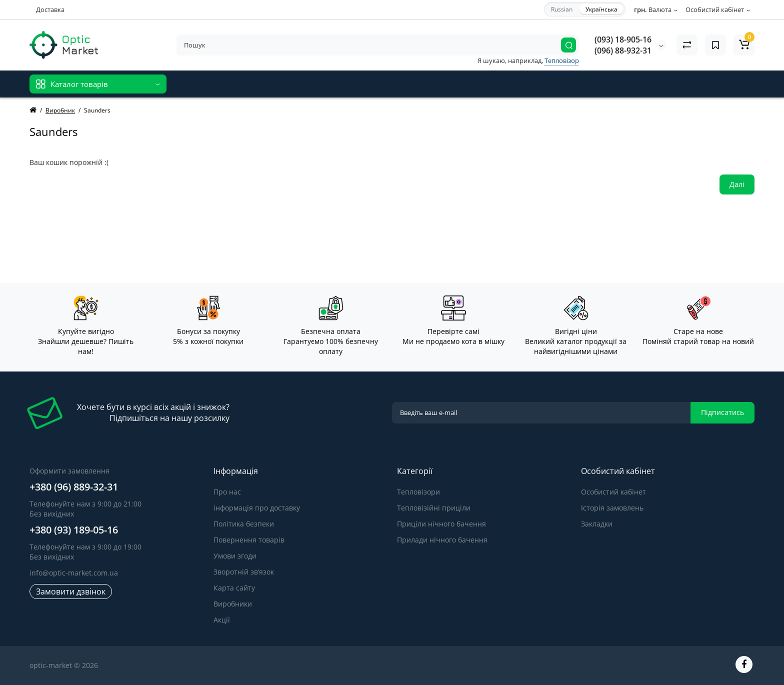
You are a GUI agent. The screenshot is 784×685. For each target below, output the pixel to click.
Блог (337, 84)
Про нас (227, 492)
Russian (562, 9)
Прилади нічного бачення (442, 540)
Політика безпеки (244, 524)
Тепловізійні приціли (434, 508)
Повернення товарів (249, 540)
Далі (737, 184)
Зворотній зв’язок (244, 572)
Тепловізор (562, 60)
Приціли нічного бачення (441, 524)
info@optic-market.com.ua (74, 573)
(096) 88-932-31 (623, 50)
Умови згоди (235, 556)
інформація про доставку (257, 508)
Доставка (50, 9)
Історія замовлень (612, 508)
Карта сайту (234, 588)
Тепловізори (418, 492)
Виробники (233, 604)
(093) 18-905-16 (623, 39)
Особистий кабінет (613, 492)
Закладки (597, 524)
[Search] (568, 45)
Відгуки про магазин (212, 84)
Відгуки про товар (288, 84)
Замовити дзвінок (71, 591)
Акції (222, 620)
